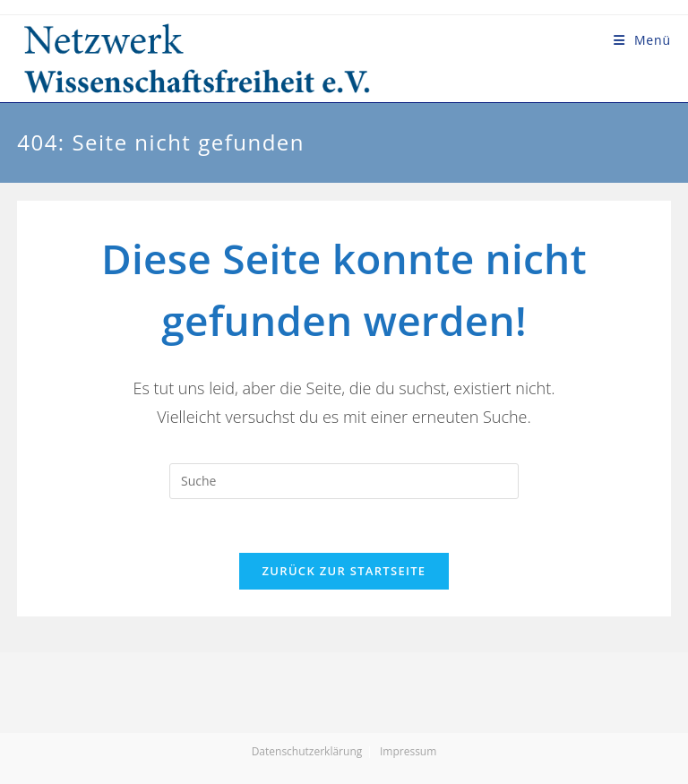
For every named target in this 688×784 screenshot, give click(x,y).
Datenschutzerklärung (307, 751)
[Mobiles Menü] (642, 40)
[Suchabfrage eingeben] (344, 481)
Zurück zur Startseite (344, 571)
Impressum (408, 751)
